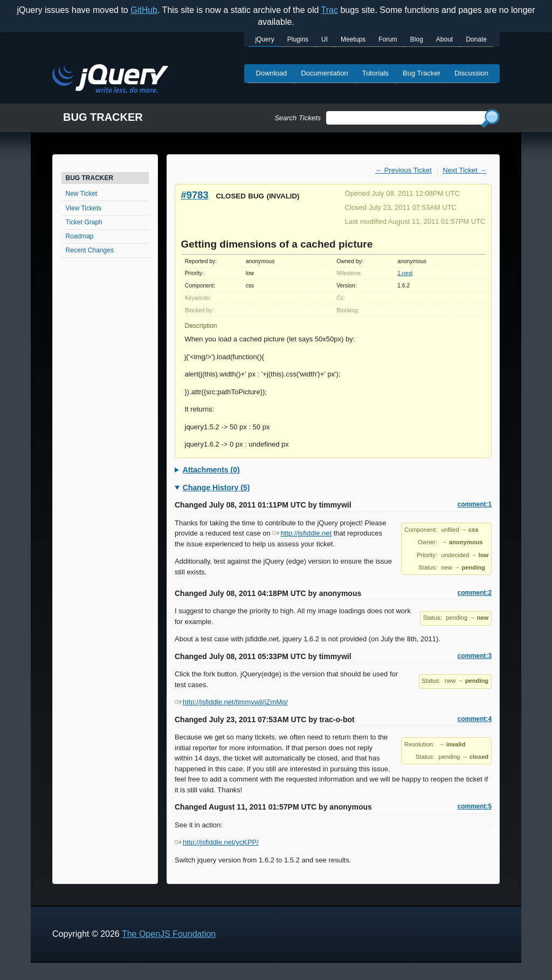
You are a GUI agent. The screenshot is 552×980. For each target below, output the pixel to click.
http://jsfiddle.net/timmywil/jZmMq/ (231, 702)
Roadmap (80, 236)
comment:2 (475, 593)
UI (325, 39)
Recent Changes (90, 250)
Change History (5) (216, 488)
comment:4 (475, 719)
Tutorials (375, 73)
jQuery (264, 39)
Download (271, 73)
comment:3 (475, 656)
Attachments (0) (211, 470)
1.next (405, 273)
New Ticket (82, 194)
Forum (388, 39)
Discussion (471, 73)
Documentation (324, 73)
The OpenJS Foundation (169, 934)
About (444, 39)
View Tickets (84, 208)
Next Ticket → (464, 170)
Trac (330, 10)
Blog (417, 39)
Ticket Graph (84, 222)
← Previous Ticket (403, 170)
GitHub (144, 10)
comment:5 (475, 806)
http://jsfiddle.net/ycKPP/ (217, 842)
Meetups (353, 39)
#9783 (195, 195)
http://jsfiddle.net (302, 533)
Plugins (298, 39)
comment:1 (475, 504)
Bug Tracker (422, 73)
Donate (476, 39)
